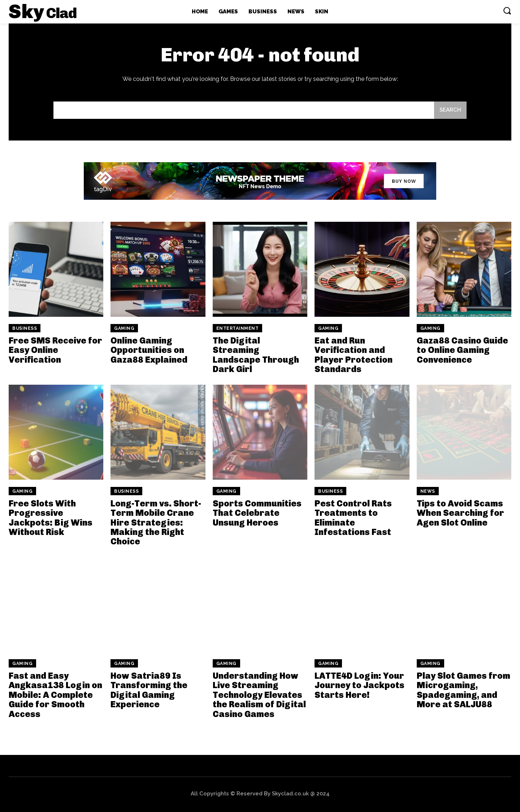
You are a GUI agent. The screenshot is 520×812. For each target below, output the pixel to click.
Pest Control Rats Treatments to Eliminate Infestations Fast (353, 518)
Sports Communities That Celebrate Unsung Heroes (257, 513)
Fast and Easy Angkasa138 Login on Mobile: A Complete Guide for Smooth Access (55, 695)
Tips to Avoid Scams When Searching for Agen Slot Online (460, 513)
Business (25, 328)
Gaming (124, 328)
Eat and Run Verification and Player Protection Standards (354, 355)
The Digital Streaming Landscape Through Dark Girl (256, 355)
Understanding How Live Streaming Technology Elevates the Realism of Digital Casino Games (259, 695)
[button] (507, 10)
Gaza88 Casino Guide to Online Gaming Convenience (462, 350)
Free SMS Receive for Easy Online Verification (55, 350)
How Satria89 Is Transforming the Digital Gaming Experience (149, 690)
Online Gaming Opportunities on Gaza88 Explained (149, 350)
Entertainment (238, 328)
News (428, 491)
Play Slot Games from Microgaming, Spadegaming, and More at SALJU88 (463, 690)
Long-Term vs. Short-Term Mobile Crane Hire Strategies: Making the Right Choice (156, 522)
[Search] (450, 110)
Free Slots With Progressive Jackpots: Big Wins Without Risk (51, 518)
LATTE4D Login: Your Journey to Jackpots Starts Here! (359, 685)
